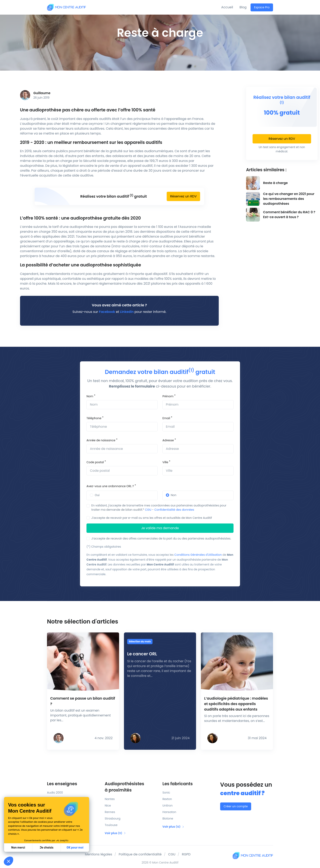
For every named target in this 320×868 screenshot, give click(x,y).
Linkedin (127, 312)
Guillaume (42, 93)
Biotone (168, 818)
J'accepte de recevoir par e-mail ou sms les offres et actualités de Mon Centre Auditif (152, 518)
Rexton (167, 799)
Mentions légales (99, 854)
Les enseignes (62, 784)
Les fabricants (178, 784)
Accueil (227, 7)
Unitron (167, 806)
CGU (148, 510)
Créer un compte (236, 806)
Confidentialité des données (174, 510)
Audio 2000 (55, 793)
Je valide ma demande (160, 528)
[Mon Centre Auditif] (66, 7)
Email (166, 418)
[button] (9, 861)
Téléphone (94, 418)
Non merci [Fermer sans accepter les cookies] (18, 848)
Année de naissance (101, 440)
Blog (243, 7)
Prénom (168, 396)
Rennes (110, 812)
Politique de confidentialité (140, 854)
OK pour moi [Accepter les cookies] (75, 848)
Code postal (95, 462)
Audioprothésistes (131, 787)
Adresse (168, 440)
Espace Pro (262, 7)
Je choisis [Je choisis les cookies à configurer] (47, 848)
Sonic (166, 793)
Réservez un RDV (183, 196)
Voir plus (115, 833)
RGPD (186, 854)
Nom (90, 396)
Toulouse (111, 825)
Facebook (107, 312)
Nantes (110, 799)
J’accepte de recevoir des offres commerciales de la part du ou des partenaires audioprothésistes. (161, 538)
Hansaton (169, 812)
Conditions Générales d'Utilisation (198, 555)
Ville (165, 462)
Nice (108, 806)
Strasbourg (113, 818)
